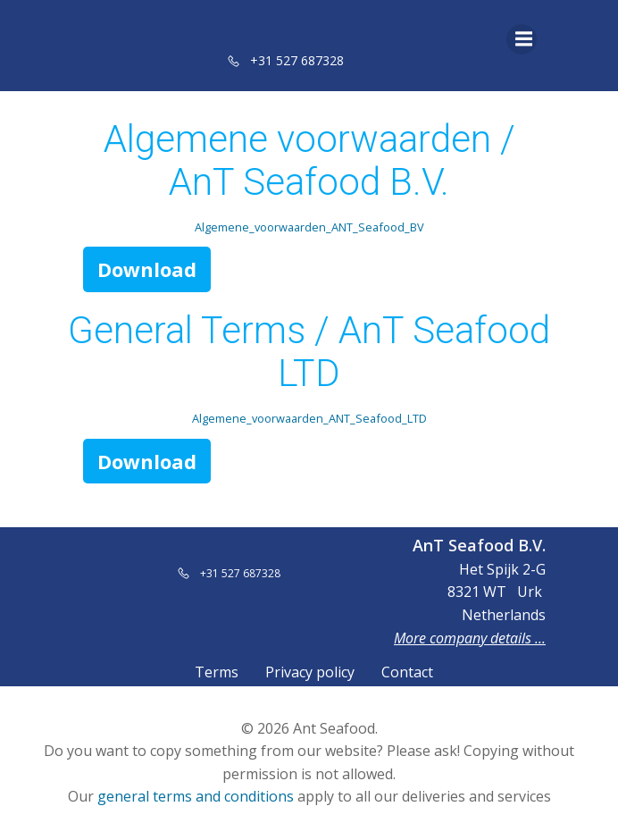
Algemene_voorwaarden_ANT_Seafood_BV (309, 227)
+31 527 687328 (297, 60)
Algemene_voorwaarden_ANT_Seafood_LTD (309, 418)
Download (147, 269)
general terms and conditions (196, 796)
